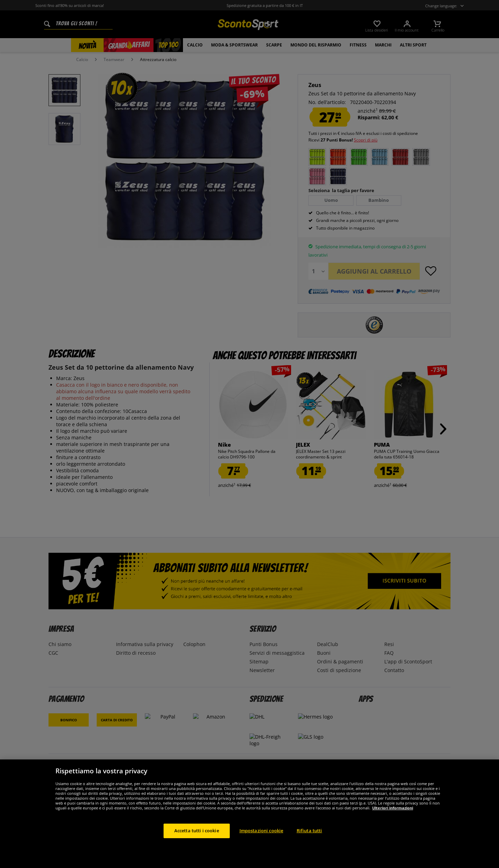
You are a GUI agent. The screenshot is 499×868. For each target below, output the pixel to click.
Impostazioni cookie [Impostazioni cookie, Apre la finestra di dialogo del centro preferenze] (261, 840)
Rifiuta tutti (309, 840)
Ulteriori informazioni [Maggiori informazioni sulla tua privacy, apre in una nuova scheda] (393, 818)
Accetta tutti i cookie (197, 840)
